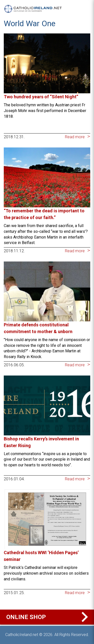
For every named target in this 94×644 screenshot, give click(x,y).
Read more (75, 137)
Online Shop (48, 617)
